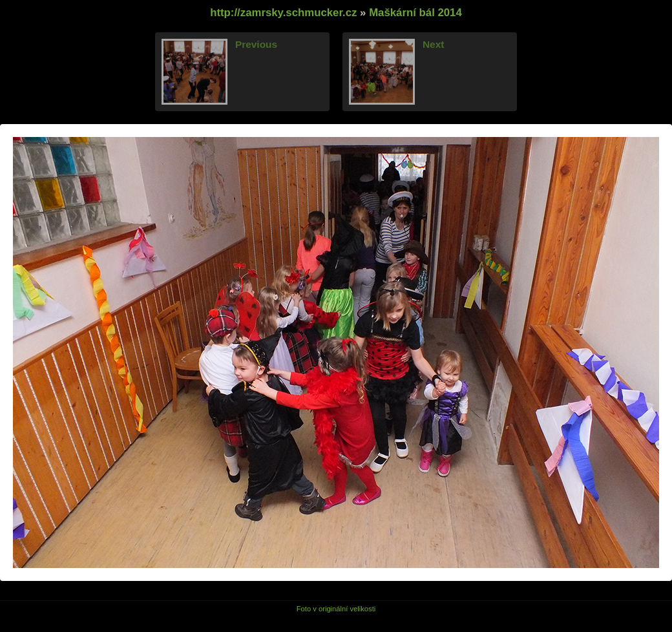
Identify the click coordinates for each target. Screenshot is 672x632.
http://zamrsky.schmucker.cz (283, 13)
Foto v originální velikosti (336, 609)
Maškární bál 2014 (415, 13)
